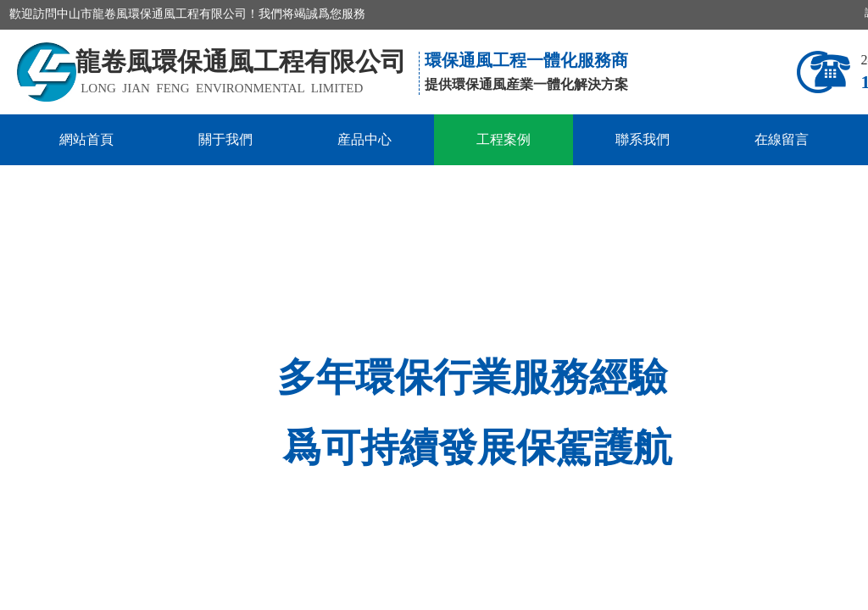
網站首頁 (86, 139)
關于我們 (225, 139)
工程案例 (504, 139)
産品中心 (364, 139)
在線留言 (782, 139)
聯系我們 (643, 139)
